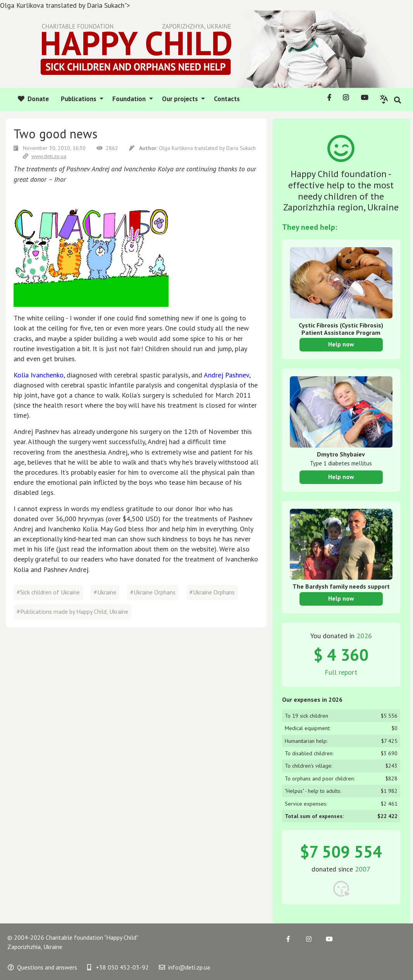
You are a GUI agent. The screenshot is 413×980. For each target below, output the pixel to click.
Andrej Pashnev (226, 375)
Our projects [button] (181, 99)
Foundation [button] (130, 99)
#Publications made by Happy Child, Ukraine (72, 611)
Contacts (227, 99)
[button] (384, 99)
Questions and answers (42, 967)
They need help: (310, 227)
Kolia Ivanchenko (39, 375)
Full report (341, 672)
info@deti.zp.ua (184, 967)
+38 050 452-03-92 (118, 967)
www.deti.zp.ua (45, 156)
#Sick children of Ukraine (48, 592)
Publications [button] (79, 99)
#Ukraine (105, 592)
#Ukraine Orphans (153, 592)
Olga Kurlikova (177, 148)
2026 (364, 636)
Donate (33, 99)
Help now (341, 344)
